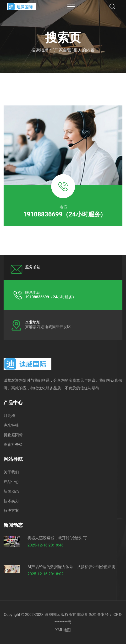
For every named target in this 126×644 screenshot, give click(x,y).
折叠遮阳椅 (13, 435)
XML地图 (63, 630)
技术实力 (11, 501)
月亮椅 (9, 416)
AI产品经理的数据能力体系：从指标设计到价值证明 (71, 567)
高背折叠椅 (13, 445)
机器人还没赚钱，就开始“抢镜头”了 (58, 538)
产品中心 (11, 482)
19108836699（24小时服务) (63, 214)
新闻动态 (11, 491)
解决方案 (11, 511)
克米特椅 (11, 425)
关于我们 (11, 472)
